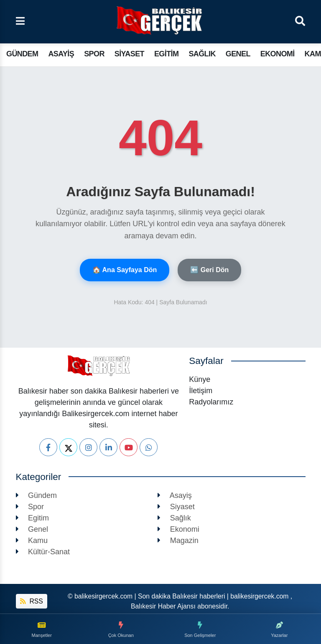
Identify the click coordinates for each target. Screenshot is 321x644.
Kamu (32, 540)
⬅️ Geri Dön (209, 270)
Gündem (22, 54)
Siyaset (129, 54)
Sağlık (202, 54)
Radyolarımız (211, 402)
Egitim (166, 54)
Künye (200, 379)
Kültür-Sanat (43, 552)
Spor (94, 54)
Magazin (178, 540)
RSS (32, 601)
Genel (238, 54)
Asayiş (61, 54)
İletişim (201, 391)
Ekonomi (278, 54)
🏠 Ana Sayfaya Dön (125, 270)
